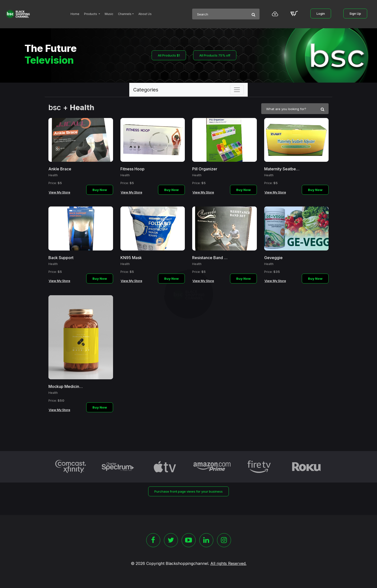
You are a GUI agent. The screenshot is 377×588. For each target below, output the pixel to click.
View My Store (59, 192)
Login (321, 14)
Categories (146, 90)
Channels (125, 14)
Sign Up (355, 14)
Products (91, 14)
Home (75, 14)
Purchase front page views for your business (188, 491)
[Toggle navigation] (237, 90)
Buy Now (100, 190)
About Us (145, 14)
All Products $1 (169, 55)
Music (109, 14)
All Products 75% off (215, 55)
